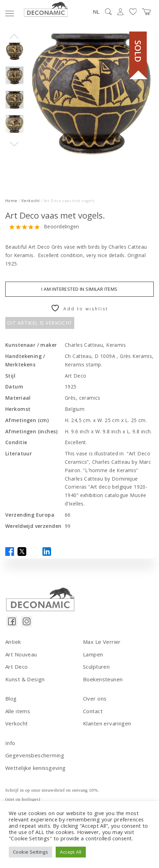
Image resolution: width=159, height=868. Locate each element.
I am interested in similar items (79, 289)
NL (96, 12)
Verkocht (30, 201)
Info (10, 743)
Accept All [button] (71, 852)
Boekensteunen (103, 679)
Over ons (95, 698)
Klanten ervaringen (107, 723)
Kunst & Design (25, 679)
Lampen (93, 654)
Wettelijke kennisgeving (36, 768)
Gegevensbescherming (35, 755)
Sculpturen (96, 667)
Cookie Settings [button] (30, 852)
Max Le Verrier (102, 642)
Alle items (18, 711)
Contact (93, 711)
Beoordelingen (61, 227)
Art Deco (16, 667)
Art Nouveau (21, 654)
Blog (11, 698)
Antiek (13, 642)
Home (11, 201)
